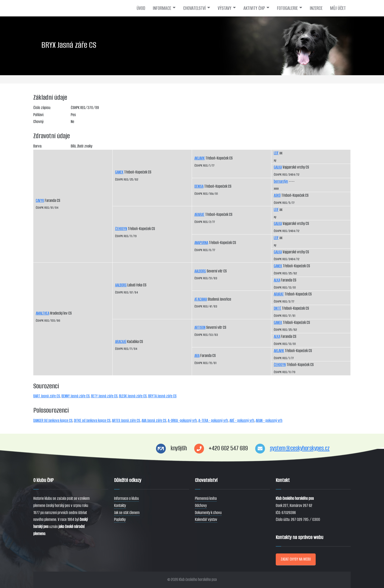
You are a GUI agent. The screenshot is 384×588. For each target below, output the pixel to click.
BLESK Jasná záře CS (133, 396)
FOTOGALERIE (287, 8)
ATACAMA (201, 299)
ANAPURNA (201, 243)
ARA (197, 356)
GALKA (278, 167)
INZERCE (316, 8)
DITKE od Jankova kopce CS (92, 421)
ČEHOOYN (121, 229)
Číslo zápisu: (42, 108)
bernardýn (281, 181)
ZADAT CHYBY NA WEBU (296, 559)
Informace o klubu (126, 498)
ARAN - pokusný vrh (269, 421)
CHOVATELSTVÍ (194, 8)
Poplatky (120, 520)
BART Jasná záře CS (47, 396)
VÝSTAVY (225, 8)
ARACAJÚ (121, 342)
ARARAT (199, 214)
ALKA (277, 280)
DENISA (199, 186)
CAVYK (40, 201)
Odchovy (201, 506)
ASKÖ (277, 195)
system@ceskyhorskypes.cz (300, 448)
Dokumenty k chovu (208, 513)
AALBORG (121, 285)
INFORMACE (162, 8)
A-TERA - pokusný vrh (213, 421)
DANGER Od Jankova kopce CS (53, 421)
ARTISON (200, 327)
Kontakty (120, 506)
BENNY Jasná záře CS (76, 396)
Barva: (38, 146)
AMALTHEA (42, 313)
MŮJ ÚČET (338, 8)
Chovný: (39, 122)
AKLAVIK (200, 158)
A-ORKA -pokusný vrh (182, 421)
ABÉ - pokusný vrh (242, 421)
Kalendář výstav (206, 520)
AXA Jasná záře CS (154, 421)
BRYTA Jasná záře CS (162, 396)
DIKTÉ (277, 308)
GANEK (119, 172)
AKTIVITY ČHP (254, 8)
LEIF (276, 153)
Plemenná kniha (206, 498)
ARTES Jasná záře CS (126, 421)
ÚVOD (141, 8)
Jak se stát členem (127, 513)
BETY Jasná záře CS (104, 396)
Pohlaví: (39, 115)
